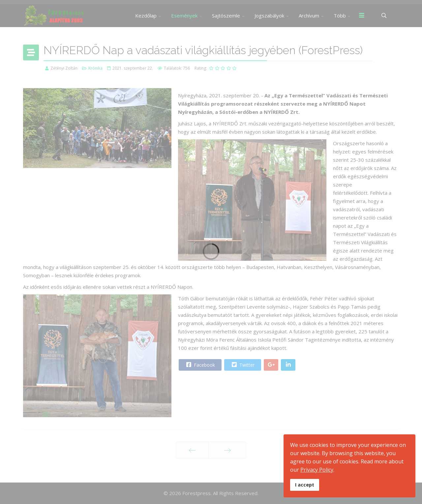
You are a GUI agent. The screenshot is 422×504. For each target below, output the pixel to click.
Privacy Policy (317, 470)
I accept (305, 485)
